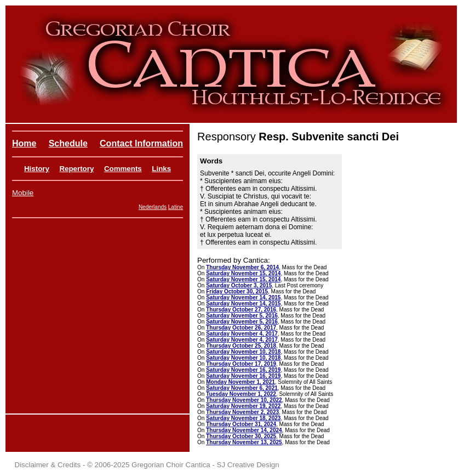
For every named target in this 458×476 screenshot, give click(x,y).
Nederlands (153, 207)
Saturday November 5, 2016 (242, 316)
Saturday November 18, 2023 (243, 418)
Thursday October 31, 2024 (241, 424)
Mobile (23, 193)
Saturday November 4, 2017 (242, 334)
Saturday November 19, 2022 (243, 406)
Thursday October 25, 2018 (241, 346)
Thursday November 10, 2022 (244, 400)
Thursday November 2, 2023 (242, 412)
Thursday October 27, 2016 (241, 310)
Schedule (68, 143)
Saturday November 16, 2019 (243, 370)
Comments (123, 169)
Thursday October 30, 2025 (241, 436)
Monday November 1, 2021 (241, 382)
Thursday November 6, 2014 (242, 267)
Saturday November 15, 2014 (243, 273)
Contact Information (141, 143)
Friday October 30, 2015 (237, 291)
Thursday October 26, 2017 (241, 328)
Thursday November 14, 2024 (244, 430)
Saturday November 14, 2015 (243, 297)
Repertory (76, 169)
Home (24, 143)
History (37, 169)
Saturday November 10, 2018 (243, 352)
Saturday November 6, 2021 (242, 388)
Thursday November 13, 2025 (244, 442)
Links (161, 169)
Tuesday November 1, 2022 (241, 394)
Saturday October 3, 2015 (239, 285)
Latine (176, 207)
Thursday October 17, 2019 (241, 364)
